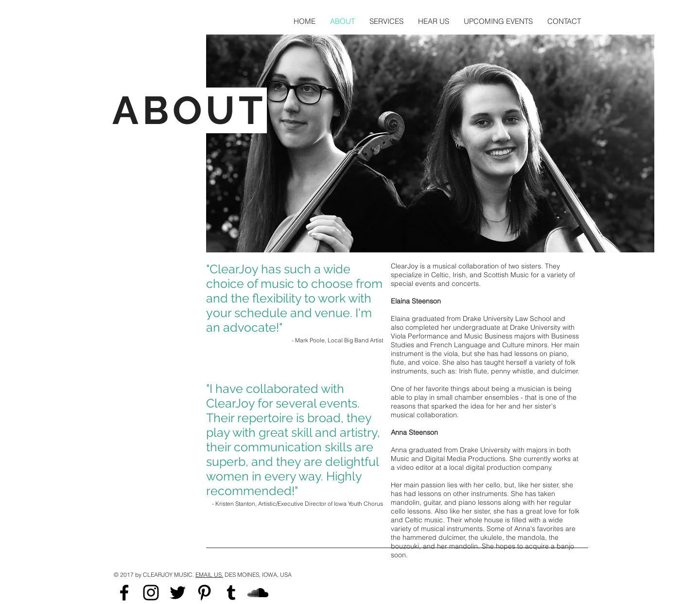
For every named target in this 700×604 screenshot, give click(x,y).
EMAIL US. (209, 575)
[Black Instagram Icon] (151, 593)
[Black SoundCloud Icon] (258, 593)
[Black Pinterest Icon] (204, 593)
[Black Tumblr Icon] (231, 593)
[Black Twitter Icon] (178, 593)
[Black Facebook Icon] (124, 593)
